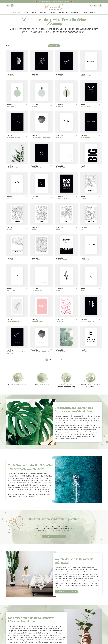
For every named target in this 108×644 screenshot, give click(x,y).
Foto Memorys (17, 635)
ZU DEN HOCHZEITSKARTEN (54, 537)
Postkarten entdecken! (66, 592)
